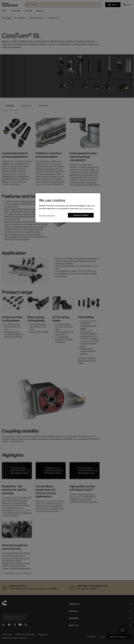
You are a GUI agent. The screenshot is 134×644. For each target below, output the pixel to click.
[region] (68, 208)
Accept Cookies (81, 215)
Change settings (47, 216)
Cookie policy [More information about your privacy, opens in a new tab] (88, 209)
